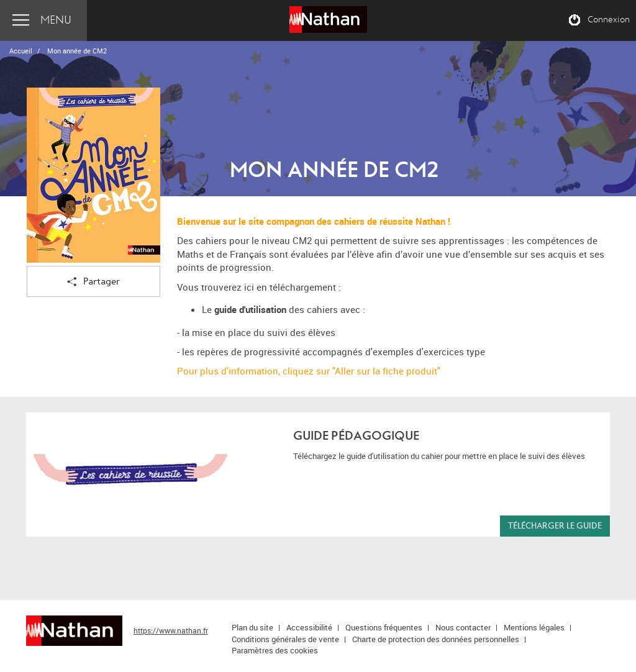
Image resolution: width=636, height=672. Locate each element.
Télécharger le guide (555, 526)
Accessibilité (309, 627)
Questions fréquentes (384, 627)
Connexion (609, 20)
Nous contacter (463, 627)
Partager (93, 282)
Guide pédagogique (356, 436)
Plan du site (252, 627)
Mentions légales (534, 627)
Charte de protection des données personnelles (436, 639)
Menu (56, 20)
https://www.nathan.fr (171, 630)
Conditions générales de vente (285, 639)
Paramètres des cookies (275, 650)
